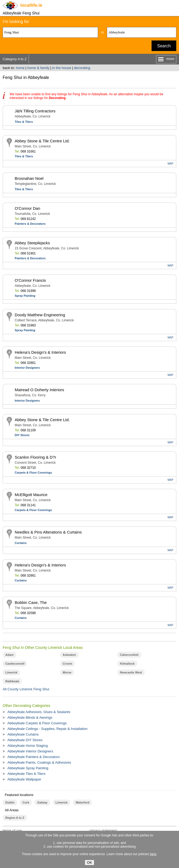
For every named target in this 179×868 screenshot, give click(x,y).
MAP (170, 164)
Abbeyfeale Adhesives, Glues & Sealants (39, 712)
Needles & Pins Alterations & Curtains (48, 532)
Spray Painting (25, 296)
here (153, 854)
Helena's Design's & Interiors (40, 352)
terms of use (12, 830)
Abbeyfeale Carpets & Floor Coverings (37, 723)
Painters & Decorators (30, 224)
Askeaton (69, 655)
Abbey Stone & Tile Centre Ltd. (42, 141)
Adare (9, 655)
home (20, 68)
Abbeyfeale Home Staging (28, 746)
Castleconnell (15, 664)
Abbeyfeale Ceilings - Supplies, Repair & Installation (48, 729)
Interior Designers (27, 368)
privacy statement (103, 830)
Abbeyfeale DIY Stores (25, 740)
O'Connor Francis (30, 280)
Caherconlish (129, 655)
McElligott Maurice (31, 495)
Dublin (10, 802)
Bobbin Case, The (31, 602)
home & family (38, 68)
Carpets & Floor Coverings (33, 473)
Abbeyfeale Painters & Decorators (34, 757)
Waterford (82, 802)
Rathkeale (12, 681)
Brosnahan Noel (29, 178)
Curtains (21, 543)
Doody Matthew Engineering (40, 315)
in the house (62, 68)
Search (164, 46)
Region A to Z (15, 818)
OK (89, 863)
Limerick (11, 672)
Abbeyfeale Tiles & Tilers (26, 774)
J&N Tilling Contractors (35, 111)
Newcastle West (131, 672)
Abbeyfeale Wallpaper (24, 779)
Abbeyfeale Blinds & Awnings (30, 717)
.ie (31, 5)
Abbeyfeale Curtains (23, 734)
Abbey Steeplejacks (32, 243)
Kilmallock (127, 664)
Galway (42, 802)
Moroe (67, 672)
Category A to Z (15, 59)
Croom (67, 664)
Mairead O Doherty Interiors (39, 390)
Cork (26, 802)
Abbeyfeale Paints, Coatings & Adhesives (39, 762)
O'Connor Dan (27, 208)
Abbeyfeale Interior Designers (30, 751)
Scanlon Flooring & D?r (35, 457)
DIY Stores (22, 435)
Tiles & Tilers (24, 122)
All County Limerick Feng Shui (26, 689)
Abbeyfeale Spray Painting (28, 768)
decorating (82, 68)
